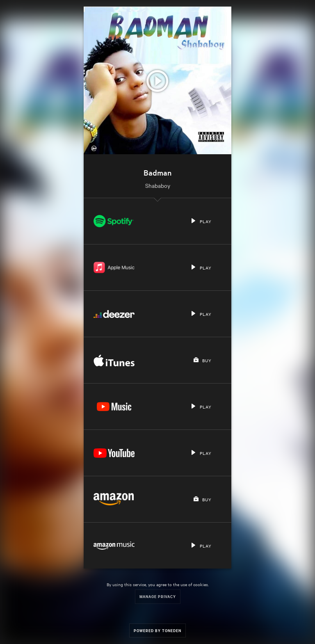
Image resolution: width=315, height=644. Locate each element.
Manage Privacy (158, 596)
